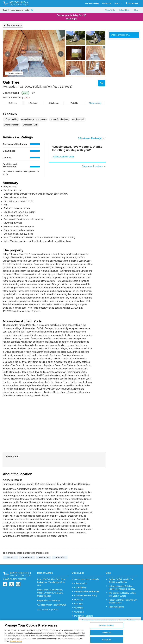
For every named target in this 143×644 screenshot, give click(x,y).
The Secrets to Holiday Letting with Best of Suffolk (122, 594)
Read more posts (116, 607)
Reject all (107, 632)
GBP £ (118, 3)
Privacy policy (80, 583)
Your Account (132, 3)
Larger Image (14, 73)
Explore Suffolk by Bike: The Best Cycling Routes (121, 581)
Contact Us (107, 3)
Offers (136, 10)
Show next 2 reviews (92, 166)
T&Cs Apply (72, 18)
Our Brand (79, 612)
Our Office (79, 608)
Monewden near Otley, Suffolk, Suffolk (37, 87)
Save (102, 83)
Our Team (79, 604)
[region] (71, 632)
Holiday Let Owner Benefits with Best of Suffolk (123, 601)
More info (78, 600)
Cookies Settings (107, 625)
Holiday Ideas (124, 10)
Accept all (107, 640)
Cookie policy (80, 587)
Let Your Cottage (92, 3)
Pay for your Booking (84, 616)
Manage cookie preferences (87, 591)
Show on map (95, 103)
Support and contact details (86, 579)
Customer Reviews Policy (86, 595)
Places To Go (110, 10)
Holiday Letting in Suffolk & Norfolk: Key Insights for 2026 (122, 587)
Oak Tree (11, 82)
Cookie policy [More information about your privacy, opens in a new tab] (16, 641)
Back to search (15, 25)
